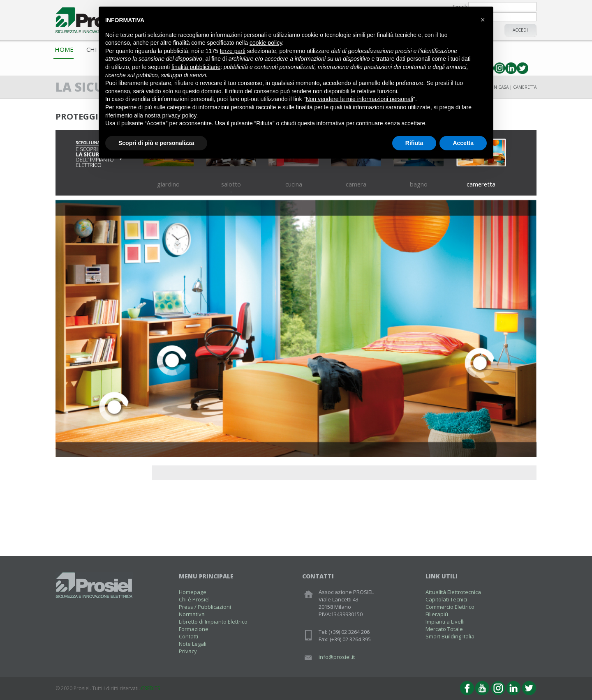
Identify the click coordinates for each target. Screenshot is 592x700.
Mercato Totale (444, 629)
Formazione (194, 629)
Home (64, 49)
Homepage (193, 592)
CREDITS (150, 688)
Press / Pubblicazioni (205, 607)
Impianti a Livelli (445, 622)
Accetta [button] (463, 143)
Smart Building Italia (450, 636)
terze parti (233, 51)
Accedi (520, 30)
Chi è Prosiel (194, 599)
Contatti (188, 636)
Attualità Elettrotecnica (453, 592)
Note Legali (193, 644)
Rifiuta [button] (414, 143)
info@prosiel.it (337, 657)
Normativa (192, 614)
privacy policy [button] (179, 115)
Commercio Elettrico (450, 607)
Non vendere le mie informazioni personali (359, 99)
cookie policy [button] (266, 43)
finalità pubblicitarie (196, 67)
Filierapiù (437, 614)
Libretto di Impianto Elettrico (213, 622)
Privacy (188, 651)
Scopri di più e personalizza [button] (156, 143)
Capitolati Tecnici (446, 599)
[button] (483, 20)
